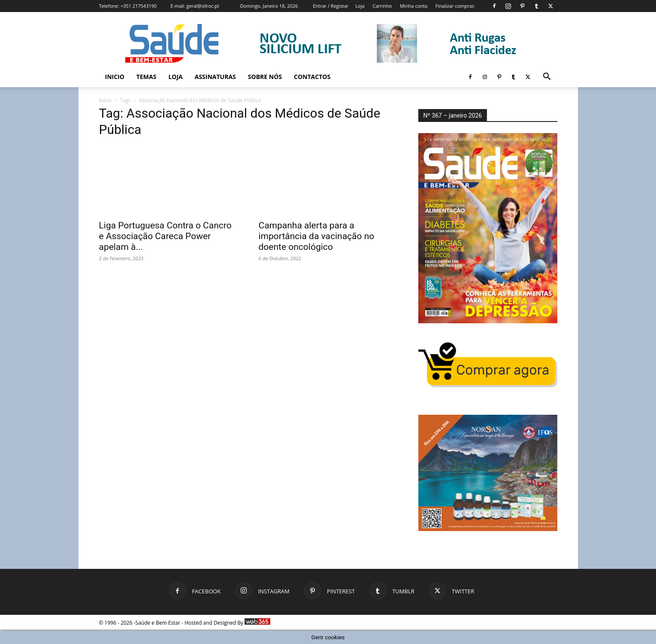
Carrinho (382, 6)
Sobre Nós (265, 77)
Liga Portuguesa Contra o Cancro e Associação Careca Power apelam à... (165, 236)
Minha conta (414, 6)
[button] (547, 77)
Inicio (115, 77)
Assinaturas (215, 77)
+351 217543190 (139, 6)
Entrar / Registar (331, 6)
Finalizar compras (455, 6)
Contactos (312, 77)
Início (106, 100)
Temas (147, 77)
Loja (360, 6)
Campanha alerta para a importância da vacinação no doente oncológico (317, 236)
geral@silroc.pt (203, 6)
